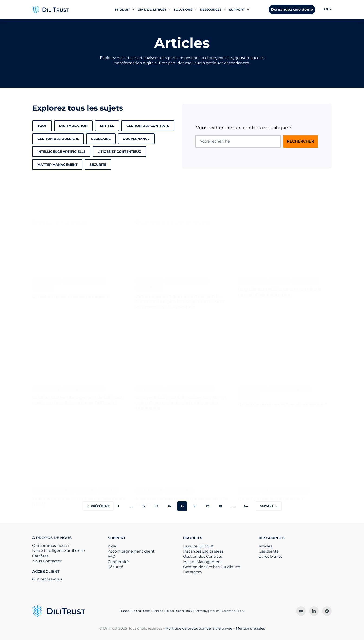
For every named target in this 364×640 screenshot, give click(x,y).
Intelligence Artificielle (61, 152)
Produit (125, 10)
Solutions (186, 10)
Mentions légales (250, 628)
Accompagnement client (131, 551)
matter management (57, 165)
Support (240, 10)
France (124, 611)
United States (141, 611)
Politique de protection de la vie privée (199, 628)
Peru (241, 611)
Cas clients (268, 551)
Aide (112, 546)
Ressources (214, 10)
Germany (201, 611)
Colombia (229, 611)
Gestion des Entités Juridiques (212, 567)
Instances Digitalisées (203, 551)
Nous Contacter (47, 561)
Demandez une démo (292, 9)
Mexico (215, 611)
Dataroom (193, 572)
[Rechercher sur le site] (301, 141)
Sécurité (98, 165)
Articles (265, 546)
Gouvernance (136, 139)
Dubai (170, 611)
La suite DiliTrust (198, 546)
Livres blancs (270, 556)
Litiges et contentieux (119, 152)
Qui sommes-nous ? (51, 545)
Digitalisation (73, 126)
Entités (107, 126)
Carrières (40, 556)
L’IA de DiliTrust (155, 10)
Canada (158, 611)
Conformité (118, 562)
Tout (42, 126)
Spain (180, 611)
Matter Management (203, 562)
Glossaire (101, 139)
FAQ (112, 556)
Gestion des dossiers (58, 139)
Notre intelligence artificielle (58, 551)
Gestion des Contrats (148, 126)
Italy (189, 611)
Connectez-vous (47, 579)
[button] (328, 10)
